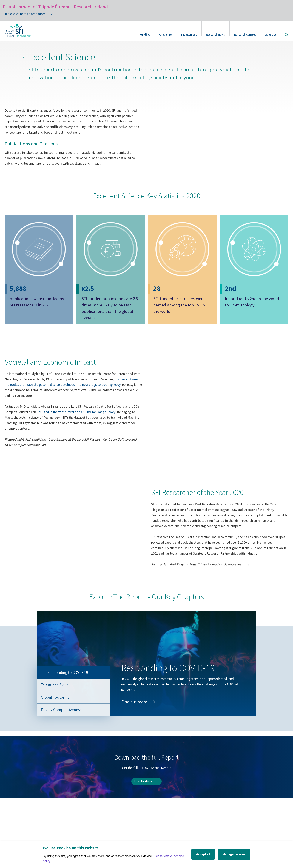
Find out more (139, 727)
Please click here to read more (24, 14)
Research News (215, 34)
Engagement (189, 34)
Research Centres (245, 34)
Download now (143, 806)
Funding (145, 34)
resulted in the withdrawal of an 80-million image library (76, 437)
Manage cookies (234, 854)
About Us (271, 34)
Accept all (203, 854)
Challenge (165, 34)
